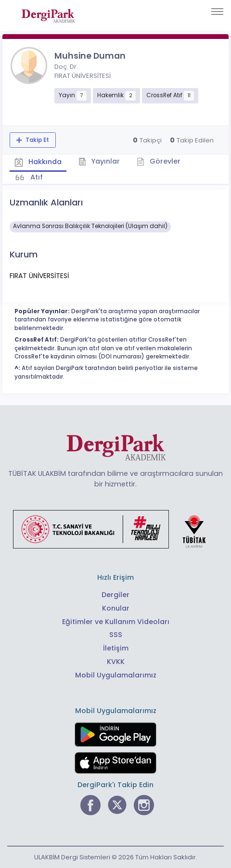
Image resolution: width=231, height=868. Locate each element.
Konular (116, 608)
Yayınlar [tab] (99, 161)
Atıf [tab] (36, 177)
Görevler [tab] (159, 161)
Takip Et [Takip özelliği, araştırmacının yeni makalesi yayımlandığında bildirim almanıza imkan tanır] (37, 140)
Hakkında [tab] (38, 162)
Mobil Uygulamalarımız (116, 675)
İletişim (116, 648)
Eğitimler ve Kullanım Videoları (116, 622)
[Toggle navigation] (217, 12)
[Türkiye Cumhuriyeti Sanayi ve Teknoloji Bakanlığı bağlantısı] (115, 529)
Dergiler (115, 595)
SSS (116, 635)
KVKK (116, 662)
